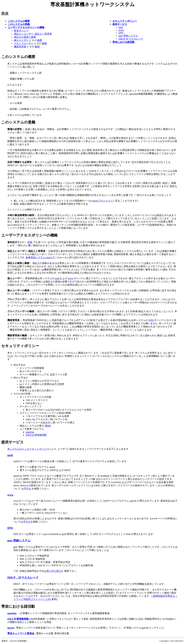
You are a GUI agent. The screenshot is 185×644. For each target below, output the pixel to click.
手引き (28, 489)
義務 (40, 40)
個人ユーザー (22, 40)
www (121, 30)
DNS (121, 33)
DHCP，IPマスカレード (23, 578)
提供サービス (12, 442)
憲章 (30, 242)
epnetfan (30, 432)
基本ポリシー (21, 31)
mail (121, 27)
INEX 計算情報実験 (36, 435)
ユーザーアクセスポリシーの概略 (29, 235)
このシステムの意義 (18, 122)
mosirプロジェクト (102, 201)
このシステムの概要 (18, 57)
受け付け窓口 (54, 571)
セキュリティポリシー (20, 346)
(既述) (48, 426)
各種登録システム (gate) (39, 257)
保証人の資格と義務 (25, 37)
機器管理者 (20, 47)
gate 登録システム (128, 36)
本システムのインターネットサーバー (28, 449)
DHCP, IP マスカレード (131, 39)
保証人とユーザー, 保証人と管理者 (33, 34)
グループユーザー (24, 43)
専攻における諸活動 (18, 606)
